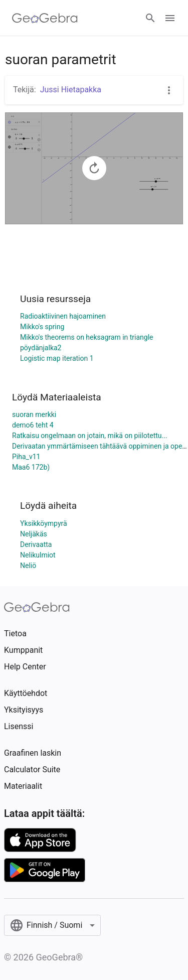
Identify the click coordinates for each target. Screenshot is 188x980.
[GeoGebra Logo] (45, 18)
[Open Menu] (170, 18)
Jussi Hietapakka (71, 90)
